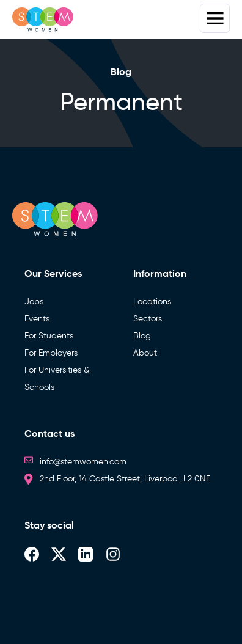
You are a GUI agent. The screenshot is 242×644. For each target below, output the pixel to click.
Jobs (34, 302)
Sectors (148, 319)
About (145, 353)
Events (37, 319)
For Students (49, 336)
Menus (215, 18)
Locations (152, 302)
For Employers (51, 353)
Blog (142, 336)
